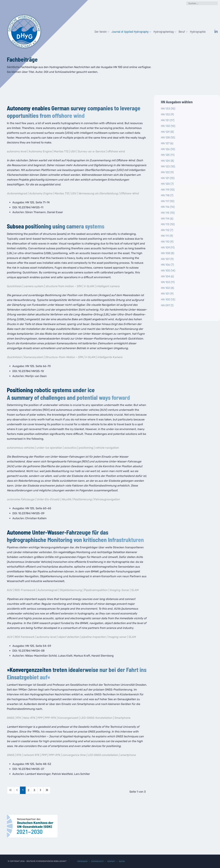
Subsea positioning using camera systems (56, 226)
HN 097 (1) (167, 305)
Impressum (82, 861)
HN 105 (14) (168, 271)
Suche (122, 861)
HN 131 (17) (168, 120)
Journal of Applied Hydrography (130, 32)
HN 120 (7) (167, 184)
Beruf (182, 32)
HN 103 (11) (168, 282)
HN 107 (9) (167, 259)
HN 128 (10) (168, 137)
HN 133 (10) (168, 109)
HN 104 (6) (167, 276)
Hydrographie (198, 32)
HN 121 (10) (168, 178)
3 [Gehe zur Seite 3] (34, 790)
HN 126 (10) (168, 149)
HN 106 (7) (167, 265)
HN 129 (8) (167, 132)
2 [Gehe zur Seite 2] (28, 790)
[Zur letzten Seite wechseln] (47, 790)
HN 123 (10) (168, 166)
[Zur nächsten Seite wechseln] (40, 790)
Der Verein (101, 32)
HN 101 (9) (167, 294)
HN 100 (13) (168, 299)
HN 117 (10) (168, 201)
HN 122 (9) (167, 172)
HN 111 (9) (167, 236)
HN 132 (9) (167, 114)
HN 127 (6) (167, 143)
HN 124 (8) (167, 161)
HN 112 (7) (167, 230)
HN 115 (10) (168, 213)
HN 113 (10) (168, 224)
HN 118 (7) (167, 195)
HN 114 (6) (167, 219)
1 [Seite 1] (23, 790)
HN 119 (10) (168, 190)
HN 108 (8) (167, 253)
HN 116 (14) (168, 207)
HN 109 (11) (168, 247)
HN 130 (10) (168, 126)
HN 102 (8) (167, 288)
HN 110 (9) (167, 242)
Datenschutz (97, 861)
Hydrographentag (164, 32)
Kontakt (111, 861)
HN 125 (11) (168, 155)
